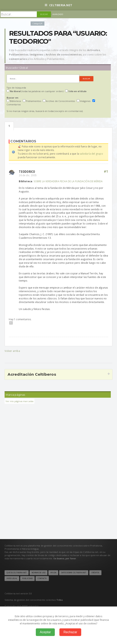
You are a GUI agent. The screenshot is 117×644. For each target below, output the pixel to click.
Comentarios (9, 126)
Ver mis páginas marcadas (19, 401)
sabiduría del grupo (91, 154)
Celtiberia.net (58, 5)
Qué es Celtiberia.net (17, 573)
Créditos (95, 573)
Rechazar (70, 632)
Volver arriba (12, 351)
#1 (106, 171)
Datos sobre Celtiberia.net (74, 573)
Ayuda (53, 573)
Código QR (37, 24)
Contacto (42, 579)
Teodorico (27, 172)
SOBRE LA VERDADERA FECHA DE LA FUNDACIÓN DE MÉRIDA (68, 181)
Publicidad (27, 579)
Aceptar (45, 632)
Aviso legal (12, 579)
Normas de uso (38, 573)
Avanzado (58, 14)
